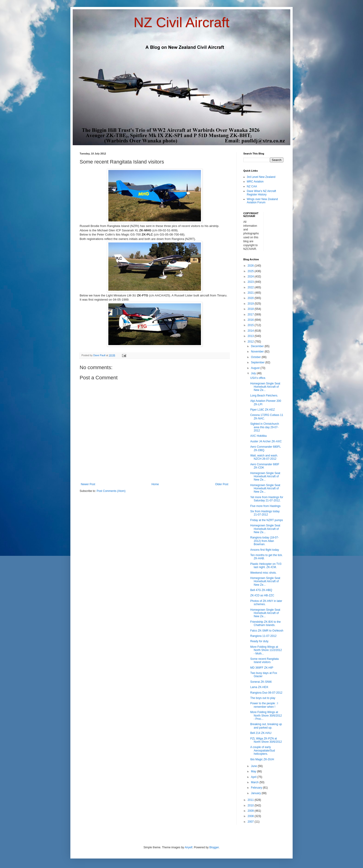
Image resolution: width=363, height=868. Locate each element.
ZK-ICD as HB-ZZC (262, 595)
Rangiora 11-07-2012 (263, 636)
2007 (251, 822)
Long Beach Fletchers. (264, 396)
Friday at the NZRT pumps (267, 520)
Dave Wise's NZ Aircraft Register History (261, 193)
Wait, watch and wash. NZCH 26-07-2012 (264, 457)
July (254, 373)
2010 (251, 805)
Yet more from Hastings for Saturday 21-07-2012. (267, 499)
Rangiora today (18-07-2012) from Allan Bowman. (264, 541)
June (254, 766)
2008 (251, 816)
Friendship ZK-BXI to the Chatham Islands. (265, 623)
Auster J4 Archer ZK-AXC (266, 441)
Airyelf (189, 847)
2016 (251, 320)
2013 (251, 336)
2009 (251, 811)
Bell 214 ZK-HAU (261, 733)
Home (155, 484)
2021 (251, 293)
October (256, 357)
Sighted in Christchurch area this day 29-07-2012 (265, 427)
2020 (251, 298)
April (254, 777)
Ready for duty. (260, 641)
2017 (251, 314)
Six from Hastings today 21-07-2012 (265, 513)
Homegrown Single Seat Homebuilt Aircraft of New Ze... (265, 387)
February (257, 788)
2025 (251, 271)
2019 (251, 304)
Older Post (222, 484)
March (255, 782)
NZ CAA (252, 186)
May (254, 771)
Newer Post (88, 484)
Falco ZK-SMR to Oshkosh (267, 631)
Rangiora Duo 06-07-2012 (266, 693)
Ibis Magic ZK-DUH (262, 759)
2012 (251, 342)
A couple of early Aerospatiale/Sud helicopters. (263, 750)
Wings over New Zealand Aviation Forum (262, 201)
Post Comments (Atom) (111, 491)
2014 (251, 331)
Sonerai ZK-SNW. (261, 682)
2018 (251, 309)
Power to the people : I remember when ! (264, 705)
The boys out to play (263, 698)
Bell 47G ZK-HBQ (261, 590)
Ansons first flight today (265, 550)
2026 (251, 266)
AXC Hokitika (258, 436)
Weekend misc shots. (263, 573)
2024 (251, 277)
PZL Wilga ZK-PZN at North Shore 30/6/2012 (266, 740)
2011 (251, 800)
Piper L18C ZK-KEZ (263, 410)
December (258, 346)
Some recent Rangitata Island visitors (264, 660)
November (258, 352)
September (258, 362)
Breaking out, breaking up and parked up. (266, 726)
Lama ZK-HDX (259, 687)
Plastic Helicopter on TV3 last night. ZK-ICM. (266, 566)
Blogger (214, 847)
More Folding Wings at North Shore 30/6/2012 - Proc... (266, 715)
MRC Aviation (255, 182)
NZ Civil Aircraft (181, 22)
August (256, 368)
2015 (251, 325)
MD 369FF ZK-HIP (262, 668)
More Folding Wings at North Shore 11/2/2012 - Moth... (266, 650)
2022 (251, 287)
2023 (251, 282)
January (256, 793)
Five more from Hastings (265, 506)
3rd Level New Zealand (261, 177)
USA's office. (258, 378)
